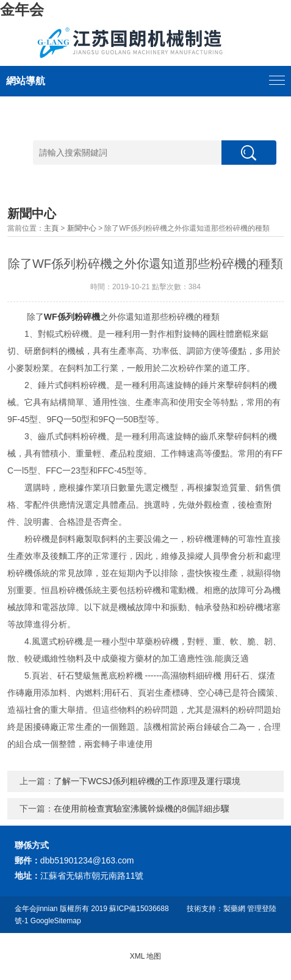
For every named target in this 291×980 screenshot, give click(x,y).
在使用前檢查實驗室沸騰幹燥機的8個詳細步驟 (142, 809)
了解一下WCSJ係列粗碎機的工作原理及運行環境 (147, 781)
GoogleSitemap (56, 921)
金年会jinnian (36, 909)
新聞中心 (82, 228)
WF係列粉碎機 (72, 317)
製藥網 (234, 909)
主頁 (51, 228)
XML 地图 (146, 956)
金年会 (22, 9)
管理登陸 (262, 909)
